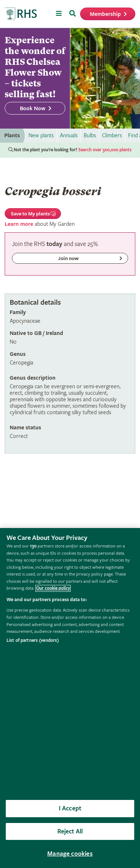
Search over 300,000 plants (105, 150)
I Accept (70, 808)
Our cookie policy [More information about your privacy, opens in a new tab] (53, 588)
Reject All (70, 831)
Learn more (19, 224)
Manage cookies (70, 854)
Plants (12, 136)
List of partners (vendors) (33, 641)
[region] (70, 698)
